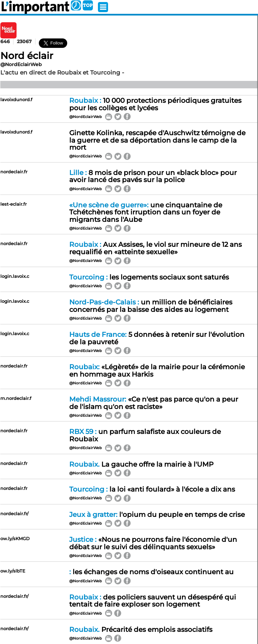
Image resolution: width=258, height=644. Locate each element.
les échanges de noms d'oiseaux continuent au (151, 572)
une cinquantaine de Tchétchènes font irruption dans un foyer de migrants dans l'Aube (146, 212)
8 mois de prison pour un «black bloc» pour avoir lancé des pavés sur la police (153, 176)
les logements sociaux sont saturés (149, 277)
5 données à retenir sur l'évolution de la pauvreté (157, 338)
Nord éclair (27, 56)
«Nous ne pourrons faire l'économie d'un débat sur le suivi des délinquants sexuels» (153, 543)
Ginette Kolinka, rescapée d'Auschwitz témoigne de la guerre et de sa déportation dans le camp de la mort (157, 140)
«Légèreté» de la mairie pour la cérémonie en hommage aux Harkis (157, 371)
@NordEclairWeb (21, 64)
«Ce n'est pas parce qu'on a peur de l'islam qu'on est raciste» (154, 403)
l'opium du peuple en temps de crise (157, 515)
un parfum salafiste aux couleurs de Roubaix (145, 435)
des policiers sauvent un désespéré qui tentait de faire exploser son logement (153, 601)
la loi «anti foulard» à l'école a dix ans (152, 489)
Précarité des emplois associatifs (141, 630)
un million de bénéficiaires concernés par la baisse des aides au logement (151, 306)
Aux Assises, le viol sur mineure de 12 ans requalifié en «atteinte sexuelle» (156, 248)
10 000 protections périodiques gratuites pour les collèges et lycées (155, 104)
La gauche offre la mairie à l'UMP (141, 464)
